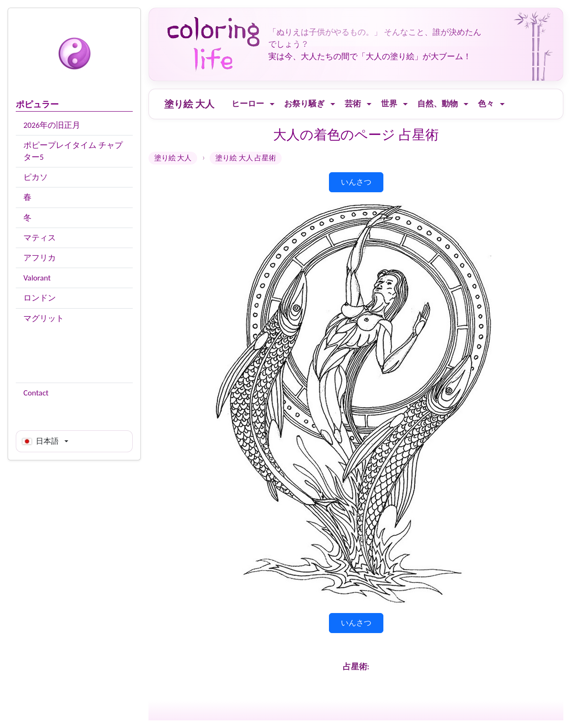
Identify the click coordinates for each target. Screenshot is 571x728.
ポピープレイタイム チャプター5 (73, 151)
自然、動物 (438, 104)
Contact (36, 393)
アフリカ (40, 258)
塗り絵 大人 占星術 (246, 158)
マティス (40, 238)
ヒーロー (248, 104)
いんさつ (356, 182)
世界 (389, 104)
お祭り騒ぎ (304, 104)
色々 (486, 104)
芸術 (353, 104)
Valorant (37, 278)
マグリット (44, 318)
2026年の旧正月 (52, 125)
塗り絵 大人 (189, 104)
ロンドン (40, 298)
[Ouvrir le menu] (272, 104)
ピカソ (36, 177)
